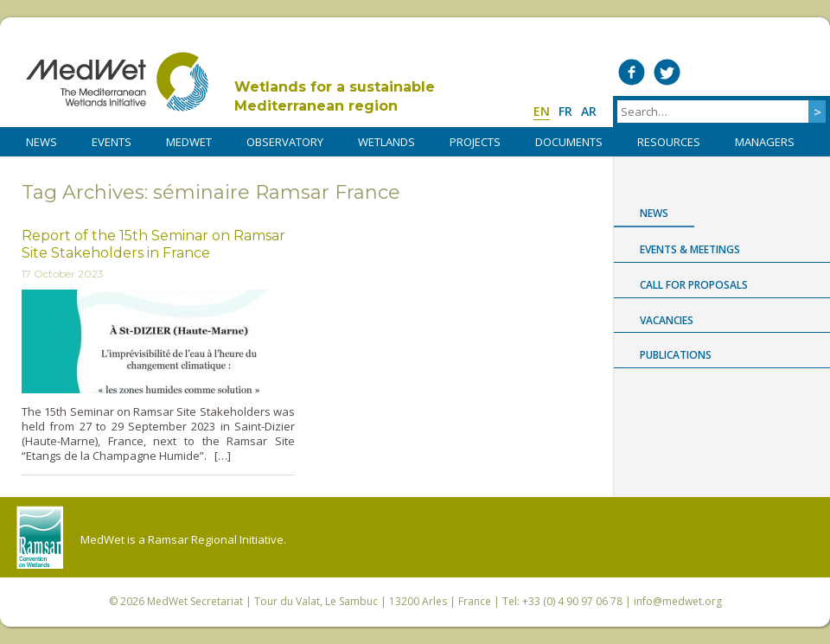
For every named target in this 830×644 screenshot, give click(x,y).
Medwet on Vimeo (738, 72)
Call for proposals (694, 285)
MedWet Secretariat (195, 601)
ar (589, 111)
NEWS (41, 142)
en (542, 111)
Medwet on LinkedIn (702, 72)
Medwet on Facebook (632, 72)
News (654, 213)
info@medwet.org (678, 601)
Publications (676, 355)
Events (112, 142)
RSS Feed (809, 72)
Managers (765, 142)
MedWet (117, 82)
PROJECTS (475, 142)
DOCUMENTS (569, 142)
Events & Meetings (690, 249)
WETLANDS (386, 142)
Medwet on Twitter (667, 72)
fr (565, 111)
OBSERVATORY (285, 142)
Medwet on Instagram (773, 72)
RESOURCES (669, 142)
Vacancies (667, 320)
